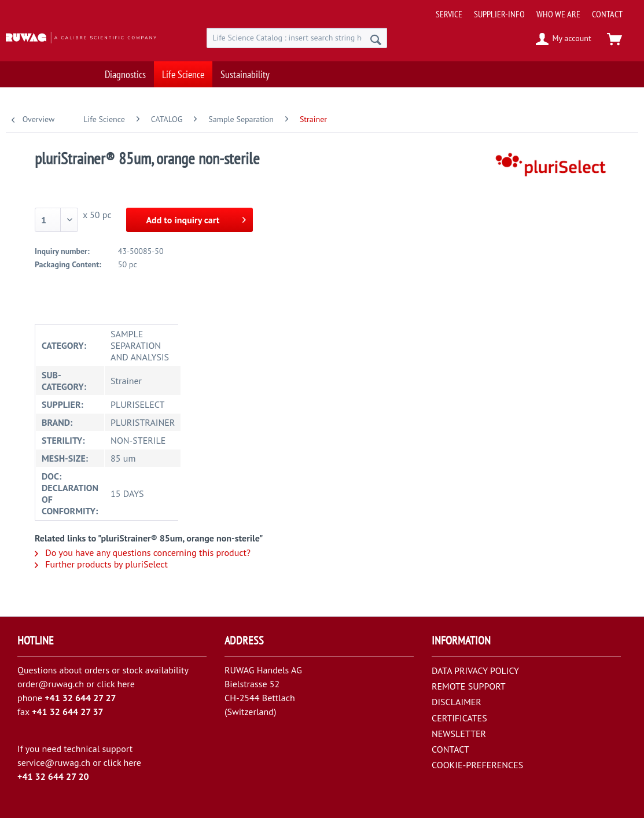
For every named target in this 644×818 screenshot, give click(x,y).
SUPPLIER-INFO (499, 14)
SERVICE (449, 14)
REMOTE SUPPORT (469, 686)
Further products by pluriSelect (101, 564)
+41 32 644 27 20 (53, 776)
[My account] (564, 39)
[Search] (376, 39)
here (126, 684)
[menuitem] (536, 10)
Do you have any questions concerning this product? (143, 552)
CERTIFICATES (459, 718)
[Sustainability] (245, 73)
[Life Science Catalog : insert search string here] (297, 38)
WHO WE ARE (558, 14)
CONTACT (607, 14)
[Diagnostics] (125, 73)
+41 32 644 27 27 (80, 698)
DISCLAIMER (457, 702)
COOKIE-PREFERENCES (477, 765)
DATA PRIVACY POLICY (475, 670)
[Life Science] (183, 73)
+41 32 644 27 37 (68, 712)
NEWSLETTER (459, 734)
